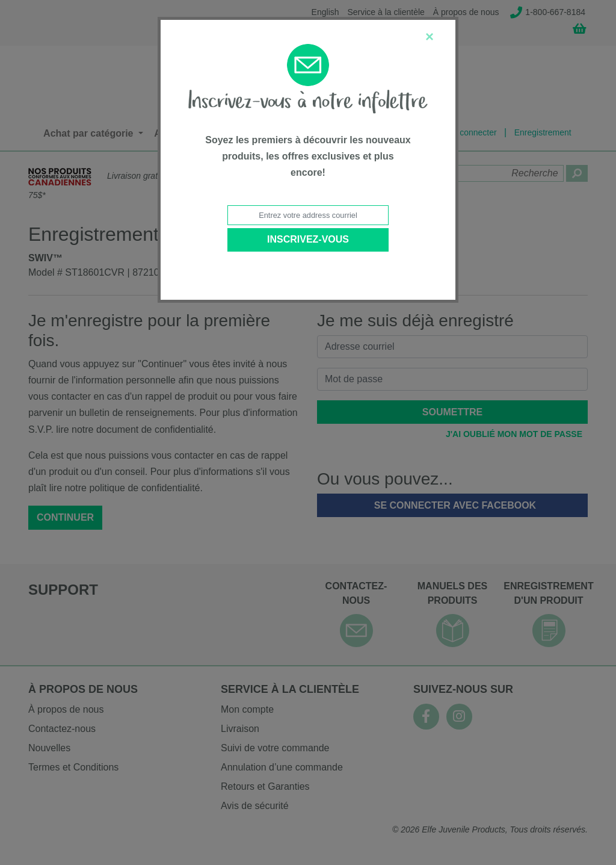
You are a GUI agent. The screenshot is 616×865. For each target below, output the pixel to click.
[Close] (430, 37)
